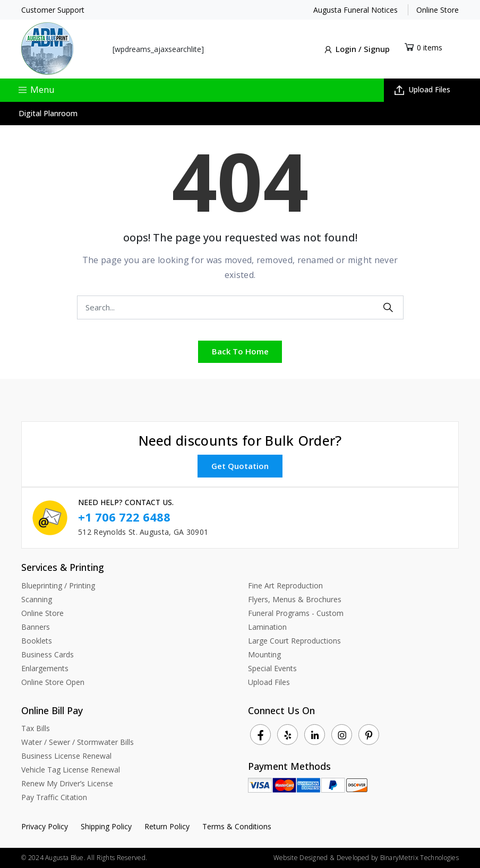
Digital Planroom (48, 113)
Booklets (37, 640)
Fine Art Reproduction (285, 585)
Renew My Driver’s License (67, 783)
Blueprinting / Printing (58, 585)
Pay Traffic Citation (54, 797)
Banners (36, 626)
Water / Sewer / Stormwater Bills (78, 742)
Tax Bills (36, 728)
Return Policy (167, 826)
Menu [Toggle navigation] (36, 89)
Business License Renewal (66, 756)
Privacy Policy (45, 826)
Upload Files (422, 89)
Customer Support (53, 10)
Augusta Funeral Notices (355, 10)
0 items (430, 47)
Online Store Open (53, 682)
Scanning (37, 599)
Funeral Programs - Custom (296, 613)
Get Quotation (240, 465)
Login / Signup (356, 49)
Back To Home (240, 351)
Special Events (272, 668)
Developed (353, 858)
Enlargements (45, 668)
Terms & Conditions (237, 826)
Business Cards (48, 654)
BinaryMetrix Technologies (420, 858)
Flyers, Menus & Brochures (295, 599)
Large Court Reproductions (294, 640)
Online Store (438, 10)
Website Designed (301, 858)
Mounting (264, 654)
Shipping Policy (106, 826)
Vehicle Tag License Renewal (71, 770)
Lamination (267, 626)
